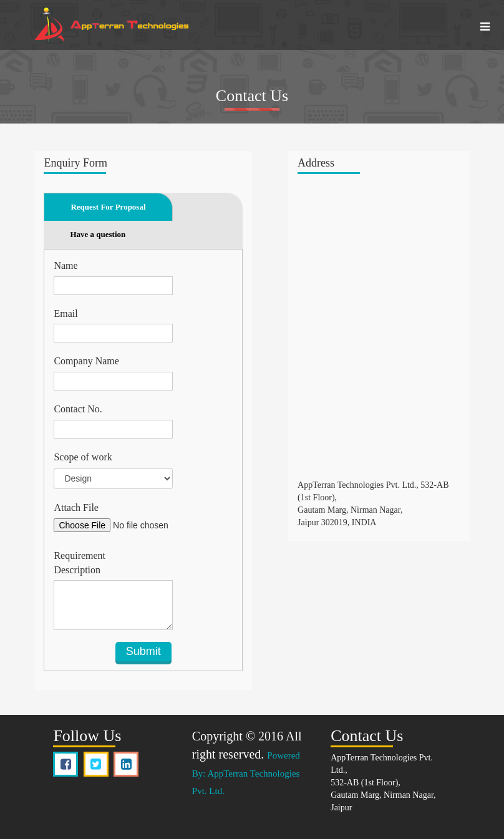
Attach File (76, 507)
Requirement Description (80, 563)
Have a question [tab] (98, 234)
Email (65, 313)
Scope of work (83, 457)
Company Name (86, 361)
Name (65, 265)
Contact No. (78, 409)
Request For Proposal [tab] (108, 207)
